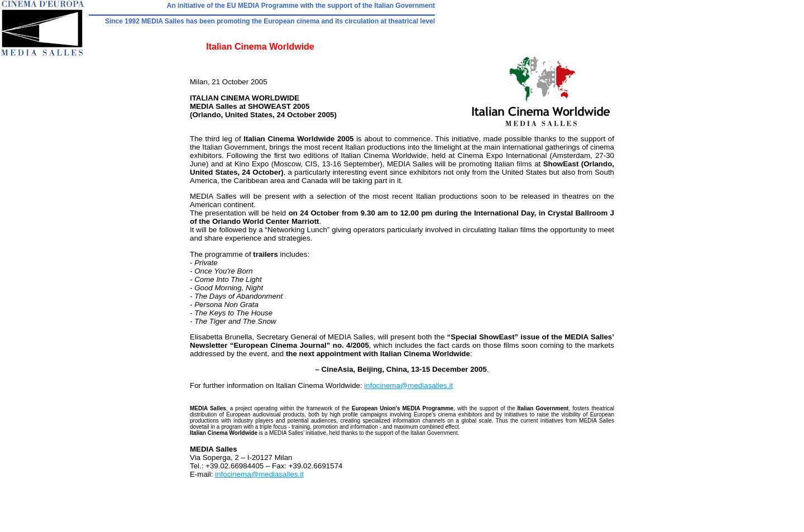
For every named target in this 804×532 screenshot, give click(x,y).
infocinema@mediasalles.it (408, 385)
